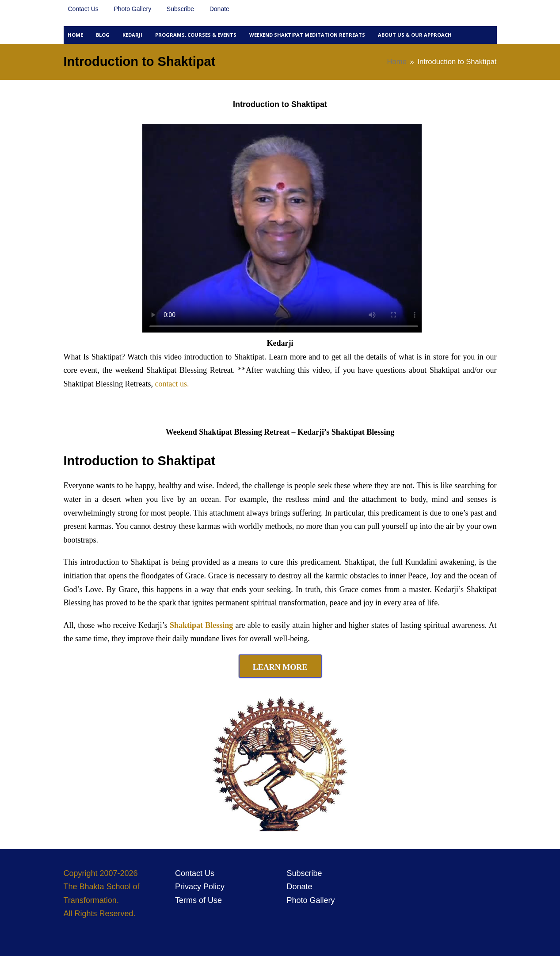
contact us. (172, 384)
